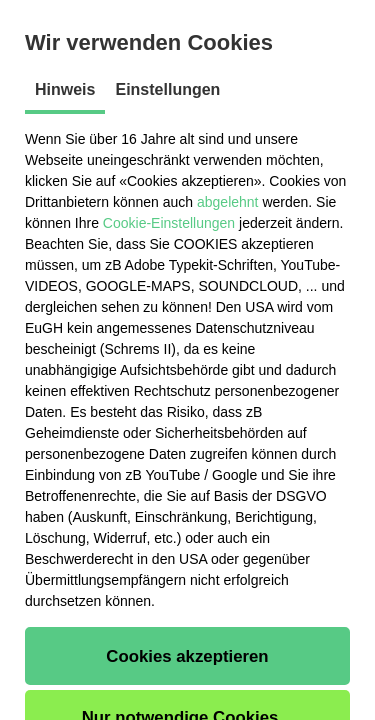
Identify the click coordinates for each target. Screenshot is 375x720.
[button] (187, 656)
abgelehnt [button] (228, 202)
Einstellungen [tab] (167, 89)
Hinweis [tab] (65, 89)
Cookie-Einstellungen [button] (169, 223)
